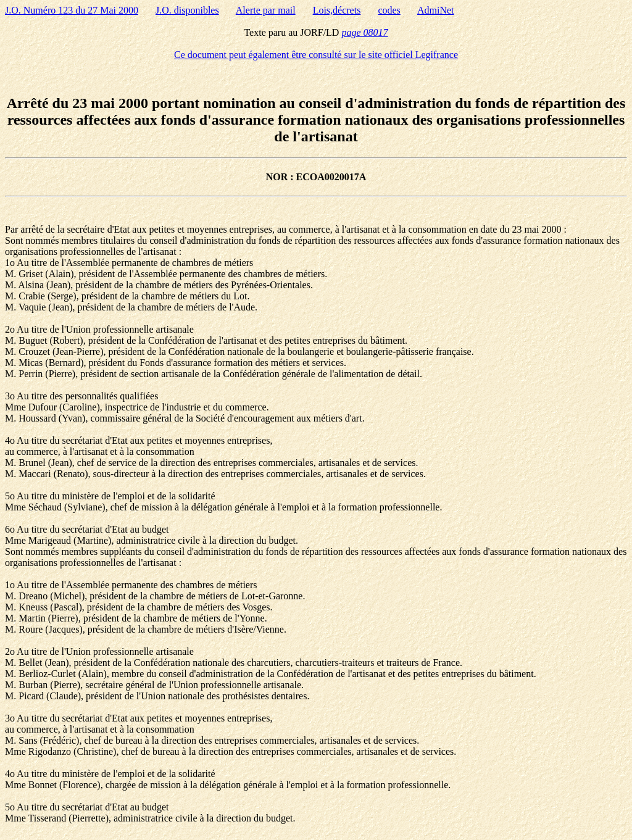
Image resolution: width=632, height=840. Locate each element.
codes (389, 10)
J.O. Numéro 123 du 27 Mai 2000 (72, 10)
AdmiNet (436, 10)
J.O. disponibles (187, 10)
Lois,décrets (337, 10)
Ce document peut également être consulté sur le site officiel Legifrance (316, 55)
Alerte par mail (266, 10)
